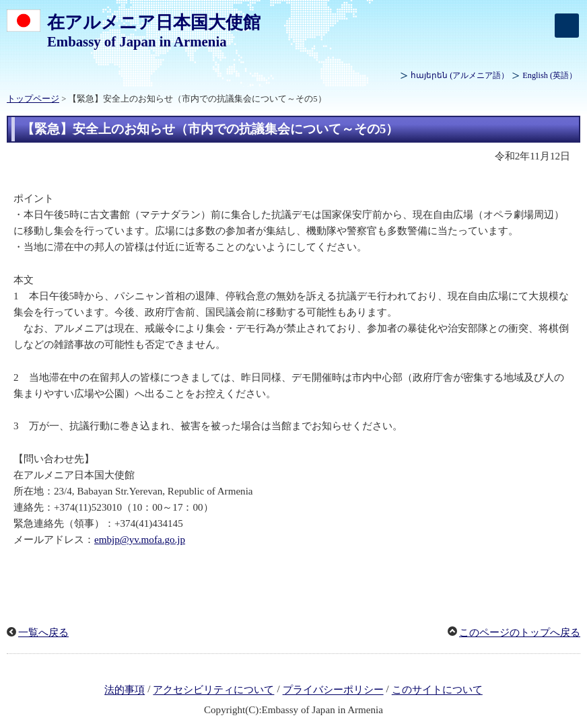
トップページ (33, 99)
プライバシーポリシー (333, 690)
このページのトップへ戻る (520, 632)
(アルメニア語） (460, 75)
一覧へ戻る (43, 632)
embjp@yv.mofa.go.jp (140, 540)
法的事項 (125, 690)
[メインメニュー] (567, 26)
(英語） (550, 75)
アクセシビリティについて (213, 690)
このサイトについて (437, 690)
